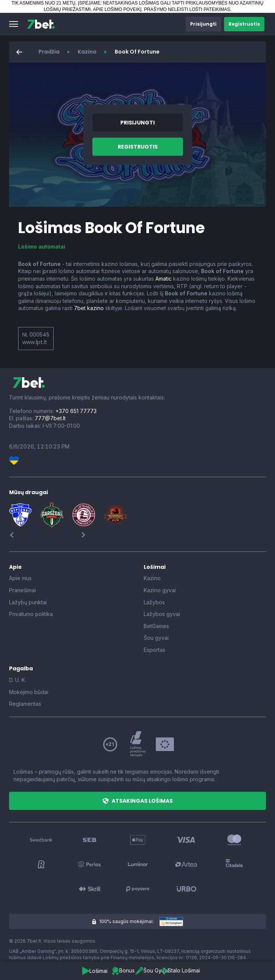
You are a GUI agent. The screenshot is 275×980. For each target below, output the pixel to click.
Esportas (154, 650)
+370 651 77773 (76, 411)
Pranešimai (22, 590)
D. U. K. (18, 680)
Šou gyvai (156, 638)
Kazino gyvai (160, 590)
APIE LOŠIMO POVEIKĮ (117, 9)
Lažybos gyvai (162, 614)
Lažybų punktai (28, 602)
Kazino (87, 52)
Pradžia (49, 52)
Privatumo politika (31, 614)
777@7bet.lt (50, 418)
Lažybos (154, 602)
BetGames (156, 626)
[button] (14, 24)
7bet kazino (89, 308)
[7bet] (41, 24)
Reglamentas (25, 704)
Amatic (164, 279)
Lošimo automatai (42, 247)
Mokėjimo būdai (29, 692)
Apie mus (20, 578)
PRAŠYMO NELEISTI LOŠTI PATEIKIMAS (187, 9)
